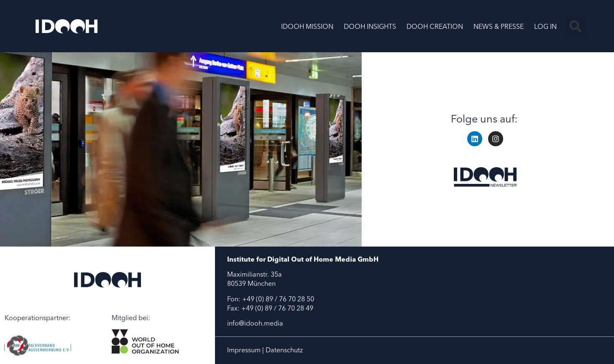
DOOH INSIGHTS (370, 26)
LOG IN (545, 26)
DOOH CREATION (435, 26)
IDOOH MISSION (307, 26)
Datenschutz (284, 350)
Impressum (244, 350)
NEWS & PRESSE (499, 26)
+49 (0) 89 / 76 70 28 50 (278, 299)
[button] (576, 26)
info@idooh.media (255, 323)
